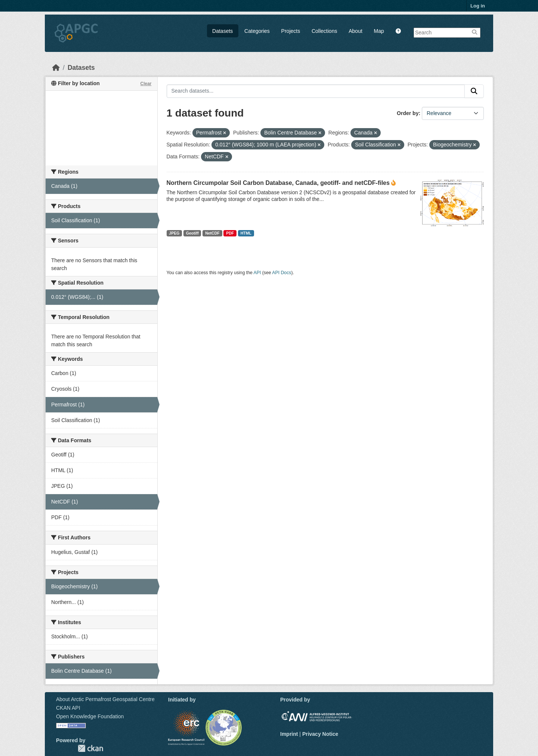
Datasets (222, 31)
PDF (230, 233)
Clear (146, 84)
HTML (246, 233)
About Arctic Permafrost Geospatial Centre (105, 699)
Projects (291, 31)
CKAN (90, 748)
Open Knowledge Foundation (90, 716)
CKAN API (68, 708)
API (257, 273)
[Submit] (474, 91)
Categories (257, 31)
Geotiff (192, 233)
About (355, 31)
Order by (408, 113)
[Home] (56, 68)
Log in (478, 6)
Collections (324, 31)
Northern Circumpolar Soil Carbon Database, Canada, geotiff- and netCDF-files (278, 183)
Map (379, 31)
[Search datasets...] (316, 91)
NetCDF (212, 233)
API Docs (282, 273)
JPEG (174, 233)
